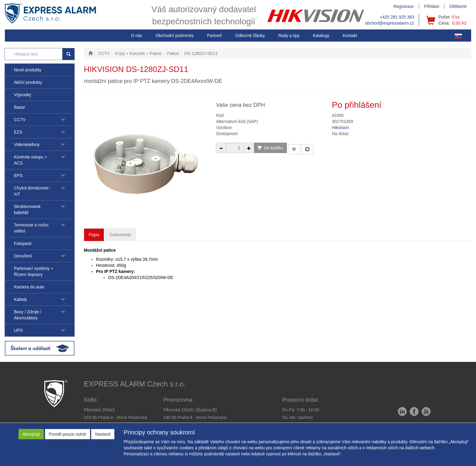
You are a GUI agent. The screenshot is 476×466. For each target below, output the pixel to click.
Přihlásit (432, 6)
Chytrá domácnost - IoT (32, 191)
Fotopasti (23, 243)
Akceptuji (31, 434)
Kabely (20, 299)
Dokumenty (120, 235)
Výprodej (22, 95)
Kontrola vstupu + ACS (31, 160)
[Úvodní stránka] (90, 53)
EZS (18, 132)
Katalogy (321, 36)
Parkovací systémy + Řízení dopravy (34, 271)
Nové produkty (28, 70)
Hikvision (340, 128)
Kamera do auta (29, 287)
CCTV (20, 120)
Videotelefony (27, 145)
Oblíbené (458, 6)
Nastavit (103, 434)
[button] (289, 36)
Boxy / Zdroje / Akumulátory (28, 315)
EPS (18, 175)
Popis (94, 235)
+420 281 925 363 (397, 17)
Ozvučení (23, 256)
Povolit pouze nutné (68, 434)
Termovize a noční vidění (31, 228)
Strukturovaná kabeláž (27, 209)
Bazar (20, 107)
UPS (18, 330)
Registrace (404, 6)
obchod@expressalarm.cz (389, 23)
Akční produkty (28, 82)
